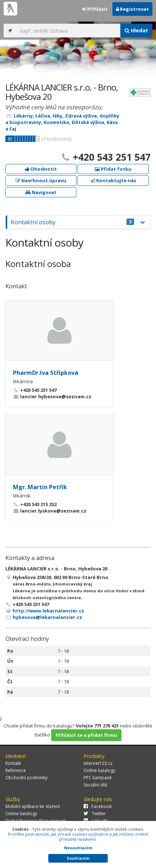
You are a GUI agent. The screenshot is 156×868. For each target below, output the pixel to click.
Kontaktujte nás (113, 180)
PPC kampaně (98, 778)
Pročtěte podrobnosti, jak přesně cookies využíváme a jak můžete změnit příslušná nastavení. (78, 837)
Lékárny (23, 116)
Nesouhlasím (78, 848)
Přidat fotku (113, 169)
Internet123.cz (98, 763)
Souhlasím (78, 858)
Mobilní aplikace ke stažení (33, 806)
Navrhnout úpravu (41, 180)
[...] (68, 31)
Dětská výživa (88, 122)
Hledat (136, 30)
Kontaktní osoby (72, 222)
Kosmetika (56, 122)
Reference (16, 770)
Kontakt (13, 763)
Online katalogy (99, 770)
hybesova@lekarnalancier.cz (47, 617)
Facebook (98, 806)
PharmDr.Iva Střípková (46, 373)
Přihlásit (95, 9)
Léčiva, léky (49, 116)
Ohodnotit (41, 169)
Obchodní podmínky (26, 778)
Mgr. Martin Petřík (40, 487)
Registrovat (132, 9)
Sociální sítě (95, 785)
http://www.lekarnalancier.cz (48, 611)
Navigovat (41, 192)
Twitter (95, 814)
